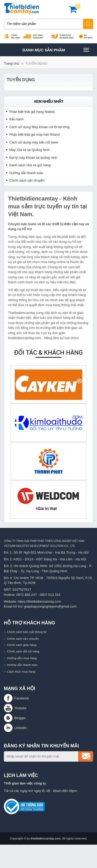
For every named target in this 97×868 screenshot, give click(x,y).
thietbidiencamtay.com (46, 838)
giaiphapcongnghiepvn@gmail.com (50, 606)
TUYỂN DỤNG (36, 63)
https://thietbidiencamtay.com (39, 601)
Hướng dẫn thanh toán (26, 173)
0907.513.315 (50, 595)
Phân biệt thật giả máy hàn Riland (34, 135)
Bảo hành (16, 119)
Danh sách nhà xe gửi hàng (30, 165)
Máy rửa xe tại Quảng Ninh (29, 150)
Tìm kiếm (88, 24)
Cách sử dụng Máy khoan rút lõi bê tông (39, 127)
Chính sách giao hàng (22, 645)
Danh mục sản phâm (56, 50)
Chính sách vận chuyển (27, 180)
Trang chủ (12, 63)
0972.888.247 (27, 595)
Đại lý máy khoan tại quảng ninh (33, 158)
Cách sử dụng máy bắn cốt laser (34, 142)
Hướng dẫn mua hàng (22, 658)
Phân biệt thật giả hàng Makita (32, 112)
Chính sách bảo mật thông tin (27, 632)
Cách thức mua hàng (21, 671)
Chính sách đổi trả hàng (23, 651)
